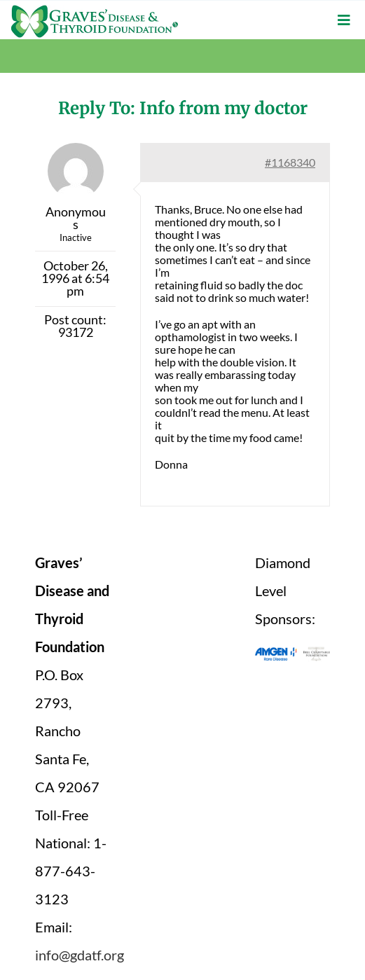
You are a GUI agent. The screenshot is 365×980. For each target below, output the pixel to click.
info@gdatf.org (80, 955)
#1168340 (290, 162)
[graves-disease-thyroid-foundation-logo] (95, 11)
